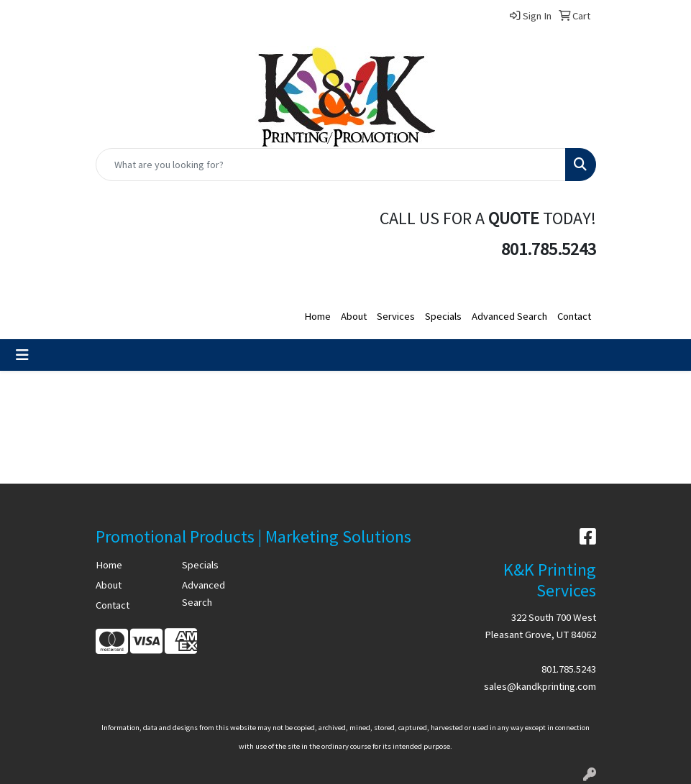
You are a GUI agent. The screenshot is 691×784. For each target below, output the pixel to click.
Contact (574, 316)
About (354, 316)
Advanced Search (509, 316)
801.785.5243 (569, 669)
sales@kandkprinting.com (540, 686)
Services (396, 316)
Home (317, 316)
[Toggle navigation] (22, 355)
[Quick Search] (331, 165)
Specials (443, 316)
